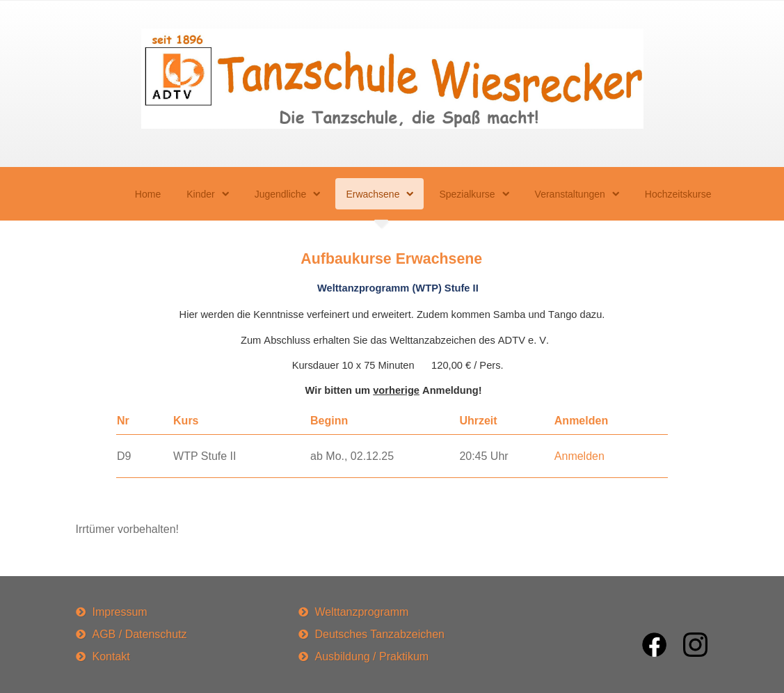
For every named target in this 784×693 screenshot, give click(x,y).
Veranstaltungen (570, 194)
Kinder (200, 194)
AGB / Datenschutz (140, 634)
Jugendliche (281, 194)
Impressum (120, 612)
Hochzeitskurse (678, 194)
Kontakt (111, 656)
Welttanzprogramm (362, 612)
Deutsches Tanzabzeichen (380, 634)
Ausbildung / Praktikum (372, 656)
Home (148, 194)
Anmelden (579, 456)
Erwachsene (373, 194)
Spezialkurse (467, 194)
